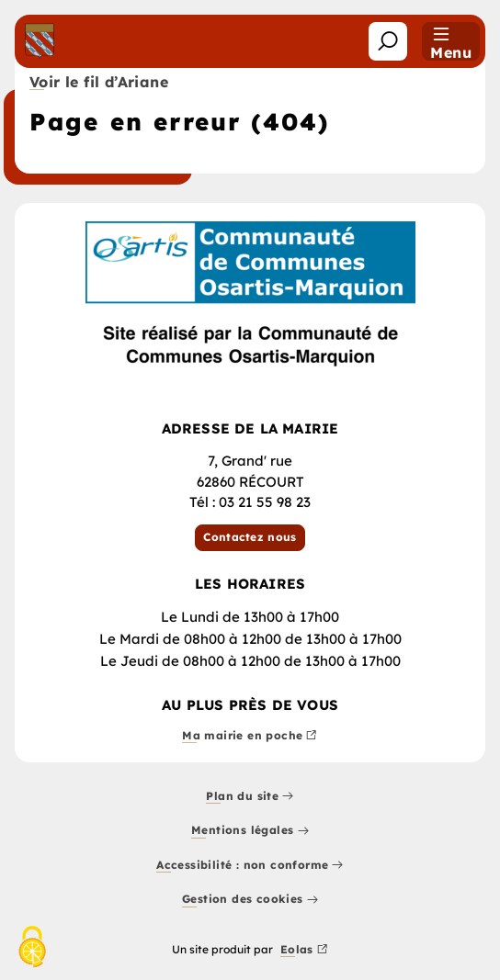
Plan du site (250, 797)
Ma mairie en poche (250, 736)
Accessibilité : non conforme (250, 866)
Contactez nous (250, 537)
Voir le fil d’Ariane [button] (99, 83)
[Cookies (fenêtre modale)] (32, 948)
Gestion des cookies (250, 901)
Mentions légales (250, 832)
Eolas (304, 950)
